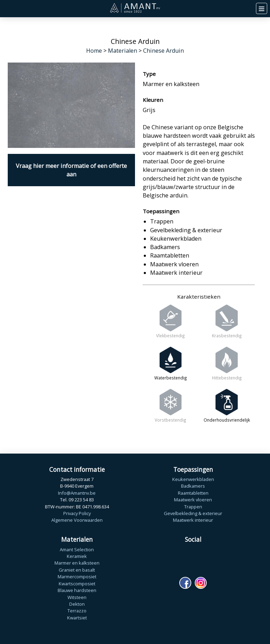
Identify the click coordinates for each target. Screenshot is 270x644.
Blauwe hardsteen (77, 590)
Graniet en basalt (77, 570)
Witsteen (77, 597)
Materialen (123, 51)
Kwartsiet (77, 618)
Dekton (77, 604)
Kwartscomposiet (77, 584)
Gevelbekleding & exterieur (193, 513)
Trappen (193, 507)
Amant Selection (77, 549)
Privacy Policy (77, 513)
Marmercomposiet (77, 577)
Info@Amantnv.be (77, 493)
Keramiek (77, 556)
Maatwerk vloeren (193, 500)
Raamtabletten (193, 493)
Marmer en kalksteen (77, 563)
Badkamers (193, 486)
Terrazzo (77, 611)
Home (94, 51)
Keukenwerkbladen (193, 479)
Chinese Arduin (163, 51)
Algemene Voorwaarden (77, 520)
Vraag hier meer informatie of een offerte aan (71, 170)
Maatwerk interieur (193, 520)
